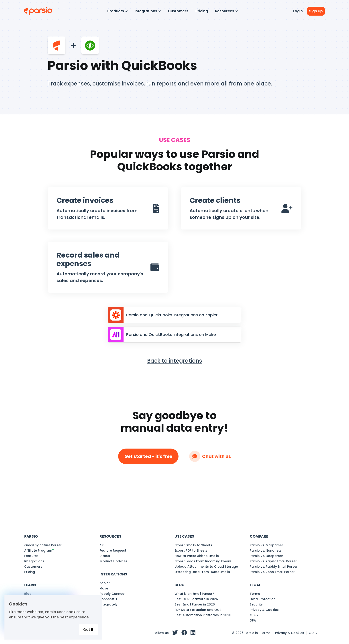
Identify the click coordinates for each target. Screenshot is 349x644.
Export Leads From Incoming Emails (203, 561)
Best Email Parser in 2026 (195, 604)
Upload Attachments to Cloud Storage (206, 567)
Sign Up (316, 11)
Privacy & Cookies (264, 610)
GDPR (254, 615)
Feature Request (113, 551)
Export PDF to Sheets (191, 551)
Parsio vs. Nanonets (266, 551)
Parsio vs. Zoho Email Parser (272, 572)
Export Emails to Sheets (193, 545)
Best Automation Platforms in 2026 (203, 615)
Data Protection (263, 599)
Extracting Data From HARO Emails (202, 572)
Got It (88, 630)
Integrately (109, 604)
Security (256, 604)
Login (298, 11)
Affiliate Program (38, 551)
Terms (255, 594)
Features (31, 556)
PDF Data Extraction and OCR (198, 610)
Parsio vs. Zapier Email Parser (273, 561)
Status (105, 556)
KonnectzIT (109, 599)
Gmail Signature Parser (43, 545)
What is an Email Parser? (194, 594)
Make (104, 588)
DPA (253, 620)
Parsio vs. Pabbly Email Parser (274, 567)
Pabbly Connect (113, 594)
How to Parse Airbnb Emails (197, 556)
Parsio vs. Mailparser (266, 545)
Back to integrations (175, 361)
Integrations (34, 561)
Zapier (105, 583)
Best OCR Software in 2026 (196, 599)
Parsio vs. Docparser (266, 556)
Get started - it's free (148, 456)
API (102, 545)
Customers (178, 11)
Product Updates (113, 561)
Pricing (202, 11)
